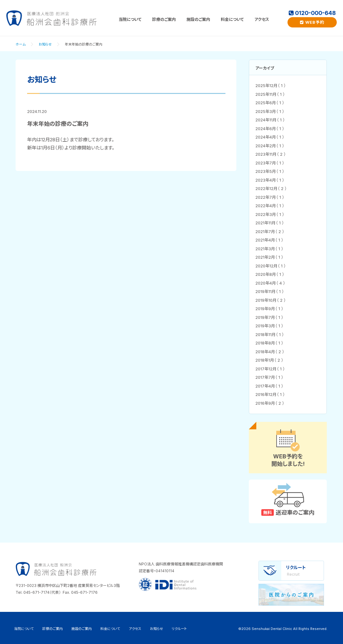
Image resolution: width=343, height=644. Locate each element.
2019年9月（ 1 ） (269, 309)
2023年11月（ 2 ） (271, 154)
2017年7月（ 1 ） (269, 377)
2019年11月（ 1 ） (270, 291)
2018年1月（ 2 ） (269, 360)
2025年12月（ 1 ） (271, 85)
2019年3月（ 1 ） (269, 326)
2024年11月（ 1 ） (270, 120)
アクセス (262, 19)
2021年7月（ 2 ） (270, 232)
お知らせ (45, 44)
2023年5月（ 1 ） (270, 171)
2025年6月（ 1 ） (270, 103)
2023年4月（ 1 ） (270, 180)
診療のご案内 (164, 19)
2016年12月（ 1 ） (270, 394)
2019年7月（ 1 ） (269, 317)
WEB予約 (312, 22)
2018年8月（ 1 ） (269, 343)
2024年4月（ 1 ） (270, 137)
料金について (232, 19)
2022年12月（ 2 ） (271, 188)
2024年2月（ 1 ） (270, 146)
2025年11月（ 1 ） (270, 94)
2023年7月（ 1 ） (270, 163)
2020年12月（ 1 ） (271, 266)
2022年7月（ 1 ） (270, 197)
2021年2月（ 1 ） (269, 257)
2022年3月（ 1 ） (270, 214)
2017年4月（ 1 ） (269, 386)
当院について (130, 19)
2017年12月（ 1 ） (270, 369)
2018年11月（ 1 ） (270, 334)
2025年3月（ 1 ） (270, 111)
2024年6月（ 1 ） (270, 129)
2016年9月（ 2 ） (270, 403)
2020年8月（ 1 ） (270, 274)
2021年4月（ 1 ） (269, 240)
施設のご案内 (198, 19)
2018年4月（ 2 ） (270, 352)
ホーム (21, 44)
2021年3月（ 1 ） (269, 249)
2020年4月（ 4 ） (270, 283)
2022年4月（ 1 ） (270, 206)
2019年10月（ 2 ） (271, 300)
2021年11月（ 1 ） (270, 223)
